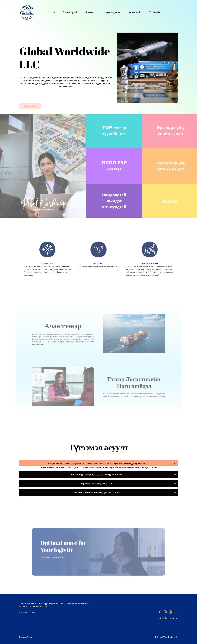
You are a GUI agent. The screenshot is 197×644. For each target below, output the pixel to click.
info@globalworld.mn (168, 618)
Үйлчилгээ (90, 12)
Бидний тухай (70, 12)
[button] (99, 464)
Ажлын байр (135, 12)
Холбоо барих (156, 12)
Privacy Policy (26, 637)
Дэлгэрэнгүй (30, 106)
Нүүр (52, 12)
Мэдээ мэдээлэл (112, 12)
